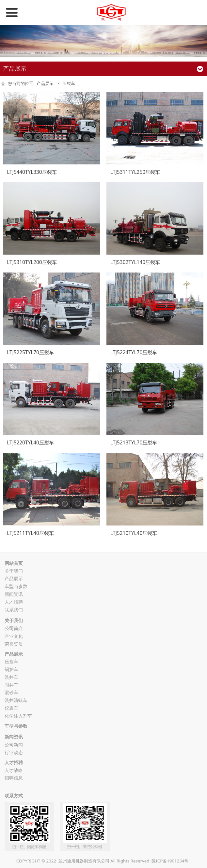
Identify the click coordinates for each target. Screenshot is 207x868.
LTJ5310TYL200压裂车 (32, 262)
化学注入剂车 (18, 716)
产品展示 (45, 84)
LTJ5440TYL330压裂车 (32, 172)
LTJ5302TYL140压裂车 (135, 262)
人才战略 (14, 770)
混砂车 (11, 692)
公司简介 (14, 628)
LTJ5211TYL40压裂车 (30, 533)
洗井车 (11, 677)
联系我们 (14, 610)
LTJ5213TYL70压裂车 (134, 443)
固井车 (11, 685)
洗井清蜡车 (16, 700)
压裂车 (11, 661)
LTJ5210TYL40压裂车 (134, 533)
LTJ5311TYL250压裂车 (135, 172)
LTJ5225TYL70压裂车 (30, 352)
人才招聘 (14, 602)
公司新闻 (14, 744)
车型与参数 (16, 586)
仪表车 (11, 708)
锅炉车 (11, 669)
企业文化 (14, 636)
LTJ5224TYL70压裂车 (134, 352)
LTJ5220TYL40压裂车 (30, 443)
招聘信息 (14, 778)
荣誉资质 (14, 644)
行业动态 (14, 752)
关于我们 (14, 571)
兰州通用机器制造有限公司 (84, 861)
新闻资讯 (14, 594)
